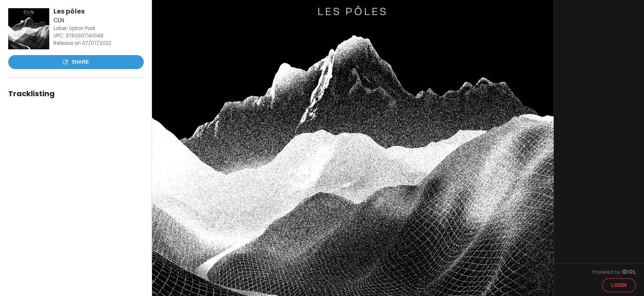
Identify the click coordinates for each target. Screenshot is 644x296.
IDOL (629, 272)
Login (619, 285)
